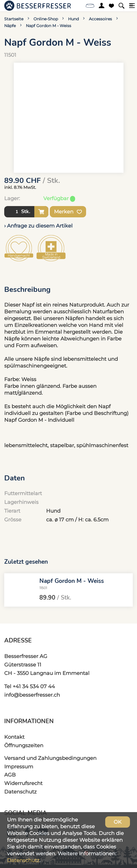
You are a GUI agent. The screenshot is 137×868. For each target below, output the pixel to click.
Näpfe (10, 26)
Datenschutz (20, 792)
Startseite (14, 19)
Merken (68, 212)
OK (118, 822)
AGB (10, 775)
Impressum (19, 767)
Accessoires (100, 19)
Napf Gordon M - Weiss (49, 26)
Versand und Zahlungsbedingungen (50, 758)
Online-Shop (46, 19)
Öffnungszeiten (24, 745)
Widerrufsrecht (23, 783)
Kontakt (14, 737)
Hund (73, 19)
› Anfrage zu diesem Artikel (38, 226)
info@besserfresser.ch (32, 695)
